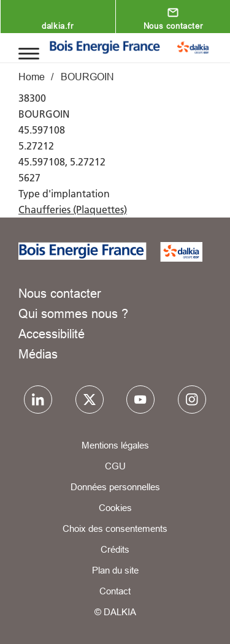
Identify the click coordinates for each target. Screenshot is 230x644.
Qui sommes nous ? (73, 313)
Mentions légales (115, 445)
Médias (38, 354)
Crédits (115, 549)
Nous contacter (173, 26)
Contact (115, 591)
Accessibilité (52, 334)
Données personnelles (115, 487)
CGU (115, 466)
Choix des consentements (115, 528)
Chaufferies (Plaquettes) (73, 210)
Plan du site (115, 570)
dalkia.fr (57, 26)
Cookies (115, 508)
